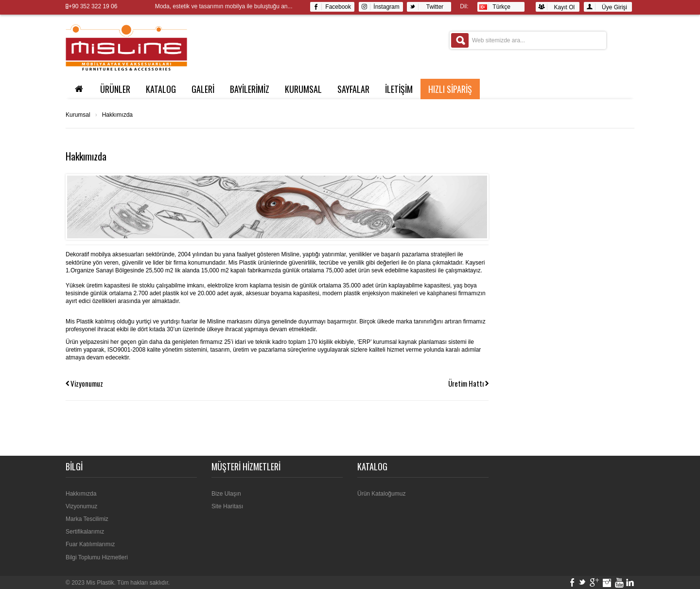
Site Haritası (227, 506)
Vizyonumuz (87, 383)
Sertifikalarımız (85, 532)
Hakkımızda (117, 115)
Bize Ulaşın (226, 494)
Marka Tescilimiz (87, 519)
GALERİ (203, 89)
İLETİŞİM (399, 89)
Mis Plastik (100, 583)
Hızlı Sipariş (450, 89)
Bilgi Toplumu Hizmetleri (97, 557)
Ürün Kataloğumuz (381, 494)
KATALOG (161, 89)
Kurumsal (303, 89)
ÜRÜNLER (115, 89)
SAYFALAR (353, 89)
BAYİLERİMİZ (250, 89)
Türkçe (495, 7)
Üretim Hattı (466, 383)
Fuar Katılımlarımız (90, 544)
